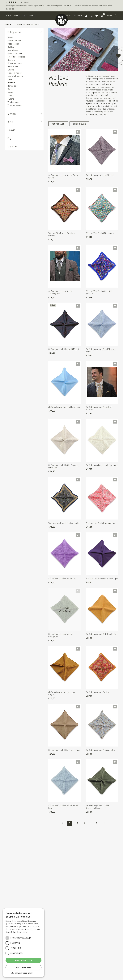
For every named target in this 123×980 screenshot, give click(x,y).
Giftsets (11, 70)
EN (10, 9)
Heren (8, 16)
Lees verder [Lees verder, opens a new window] (22, 932)
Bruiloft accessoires (16, 57)
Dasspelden (12, 66)
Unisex (32, 16)
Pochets (36, 25)
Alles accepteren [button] (23, 960)
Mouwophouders (15, 76)
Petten (10, 79)
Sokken (11, 96)
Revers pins (12, 86)
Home (7, 25)
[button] (116, 16)
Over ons (78, 16)
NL (6, 9)
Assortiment (17, 25)
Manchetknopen (14, 73)
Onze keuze (79, 124)
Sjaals (10, 92)
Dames (17, 16)
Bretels (10, 37)
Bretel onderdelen (15, 54)
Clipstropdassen (15, 63)
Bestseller (58, 124)
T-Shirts (11, 99)
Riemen (11, 89)
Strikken (11, 47)
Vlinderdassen (14, 102)
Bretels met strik (14, 41)
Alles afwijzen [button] (24, 967)
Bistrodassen (13, 50)
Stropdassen (13, 44)
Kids (25, 16)
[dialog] (23, 943)
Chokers (11, 60)
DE (13, 9)
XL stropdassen (14, 105)
